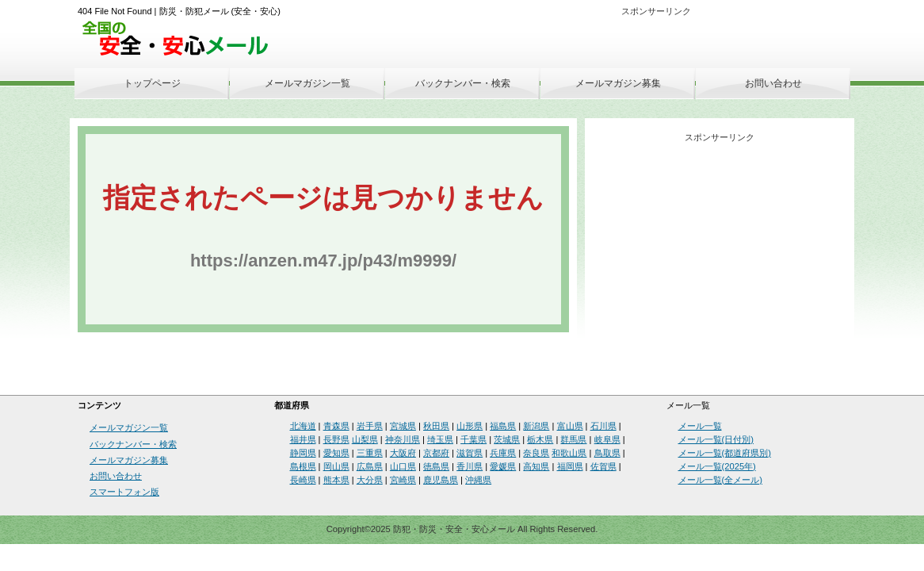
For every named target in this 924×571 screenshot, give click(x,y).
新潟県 (536, 426)
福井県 (303, 439)
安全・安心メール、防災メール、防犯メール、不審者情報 (181, 39)
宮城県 (403, 426)
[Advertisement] (665, 45)
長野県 (336, 439)
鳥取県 (607, 453)
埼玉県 (440, 439)
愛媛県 (503, 466)
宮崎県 (403, 480)
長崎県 (303, 480)
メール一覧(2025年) (717, 466)
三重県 (370, 453)
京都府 (436, 453)
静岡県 (303, 453)
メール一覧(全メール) (720, 480)
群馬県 (573, 439)
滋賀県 (470, 453)
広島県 (370, 466)
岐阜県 (607, 439)
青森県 (336, 426)
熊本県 (336, 480)
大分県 (370, 480)
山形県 (470, 426)
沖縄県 (478, 480)
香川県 (470, 466)
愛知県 (336, 453)
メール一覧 (700, 426)
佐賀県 (603, 466)
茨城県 (507, 439)
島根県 (303, 466)
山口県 (403, 466)
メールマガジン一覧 (307, 83)
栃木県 (540, 439)
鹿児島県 (441, 480)
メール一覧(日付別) (716, 439)
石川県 (603, 426)
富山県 (570, 426)
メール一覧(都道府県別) (725, 453)
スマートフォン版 (124, 492)
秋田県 (436, 426)
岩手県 (370, 426)
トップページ (152, 83)
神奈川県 (403, 439)
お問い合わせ (773, 83)
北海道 (303, 426)
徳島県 (436, 466)
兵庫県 (503, 453)
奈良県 (536, 453)
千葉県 (473, 439)
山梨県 (365, 439)
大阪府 (403, 453)
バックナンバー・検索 (463, 83)
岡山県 (336, 466)
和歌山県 (569, 453)
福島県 (503, 426)
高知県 (536, 466)
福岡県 (570, 466)
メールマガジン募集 (618, 83)
